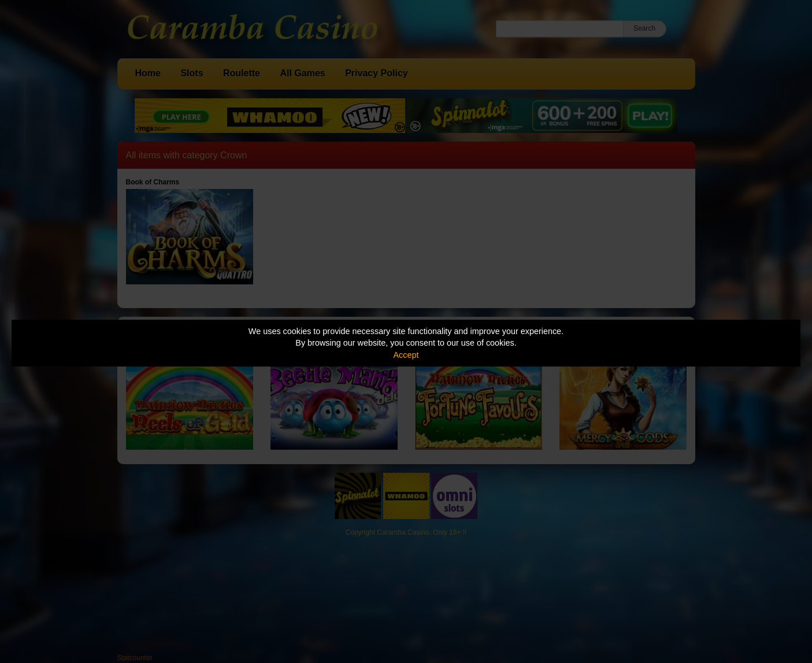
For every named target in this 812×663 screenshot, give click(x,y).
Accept (406, 355)
